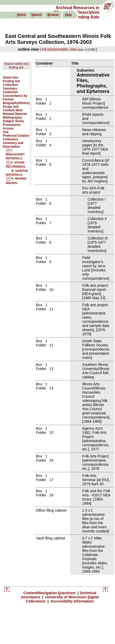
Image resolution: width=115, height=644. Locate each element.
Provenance (12, 125)
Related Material (15, 114)
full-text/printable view (59, 49)
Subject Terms (14, 121)
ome (21, 15)
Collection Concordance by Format (15, 96)
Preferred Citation (16, 136)
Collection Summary (10, 87)
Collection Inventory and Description (13, 143)
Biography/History (16, 103)
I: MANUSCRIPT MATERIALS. (15, 155)
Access (8, 128)
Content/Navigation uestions (50, 593)
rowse (53, 15)
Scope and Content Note (13, 108)
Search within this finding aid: (16, 66)
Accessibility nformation (72, 601)
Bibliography (12, 118)
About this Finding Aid (11, 79)
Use (6, 132)
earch (36, 15)
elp (68, 15)
